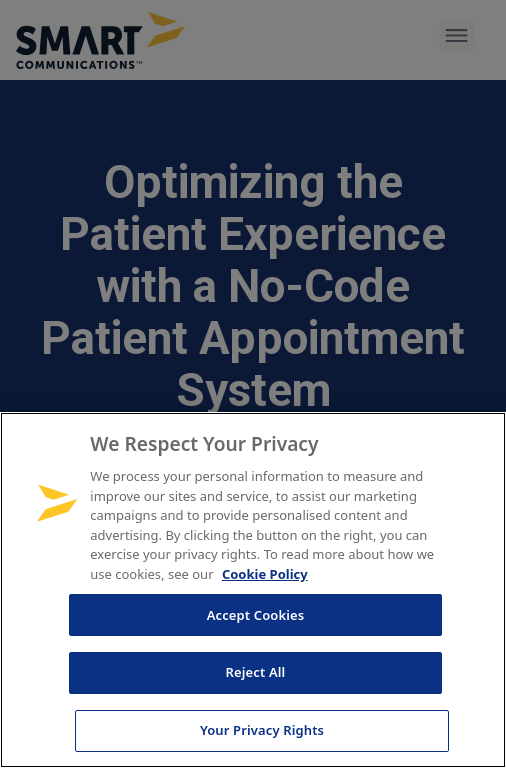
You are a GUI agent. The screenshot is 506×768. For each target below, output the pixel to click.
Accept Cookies (256, 615)
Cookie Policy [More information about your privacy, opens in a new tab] (265, 574)
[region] (253, 590)
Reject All (256, 672)
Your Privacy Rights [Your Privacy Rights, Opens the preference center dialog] (262, 730)
